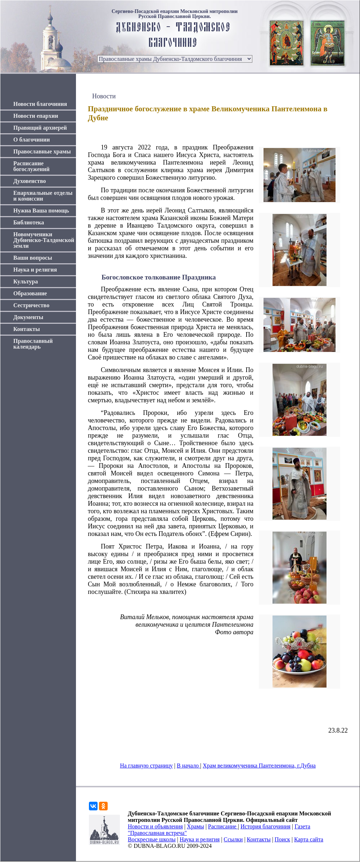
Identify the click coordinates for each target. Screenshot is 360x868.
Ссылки (233, 839)
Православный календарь (33, 344)
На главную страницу (146, 766)
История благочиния (265, 826)
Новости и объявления (155, 826)
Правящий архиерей (40, 128)
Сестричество (31, 305)
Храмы (195, 826)
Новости (104, 96)
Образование (30, 293)
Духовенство (30, 181)
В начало (188, 766)
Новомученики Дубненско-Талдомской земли (44, 240)
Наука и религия (35, 270)
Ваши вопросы (33, 258)
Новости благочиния (40, 104)
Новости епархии (36, 116)
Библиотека (29, 222)
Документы (28, 317)
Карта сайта (309, 839)
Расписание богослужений (31, 166)
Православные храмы (42, 151)
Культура (26, 281)
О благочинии (31, 140)
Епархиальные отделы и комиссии (43, 196)
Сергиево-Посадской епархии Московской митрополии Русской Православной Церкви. (175, 14)
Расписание (223, 826)
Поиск (282, 839)
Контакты (27, 329)
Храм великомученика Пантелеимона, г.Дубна (259, 766)
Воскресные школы (152, 839)
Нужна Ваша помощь (41, 211)
